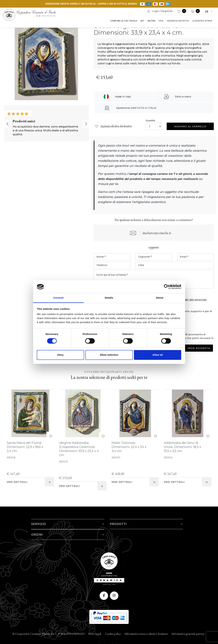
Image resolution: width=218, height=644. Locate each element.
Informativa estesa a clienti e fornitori (146, 624)
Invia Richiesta (199, 348)
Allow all (158, 355)
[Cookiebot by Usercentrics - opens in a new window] (166, 287)
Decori (150, 22)
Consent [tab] (58, 298)
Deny (61, 355)
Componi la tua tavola (123, 22)
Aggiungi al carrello (190, 126)
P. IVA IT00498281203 (71, 624)
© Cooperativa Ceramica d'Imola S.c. (33, 624)
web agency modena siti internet (109, 635)
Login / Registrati (160, 11)
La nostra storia (201, 22)
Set (141, 22)
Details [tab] (109, 298)
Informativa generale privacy (188, 624)
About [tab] (160, 298)
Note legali (95, 624)
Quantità (150, 121)
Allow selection (109, 355)
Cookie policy (113, 624)
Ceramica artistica (177, 22)
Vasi (160, 22)
